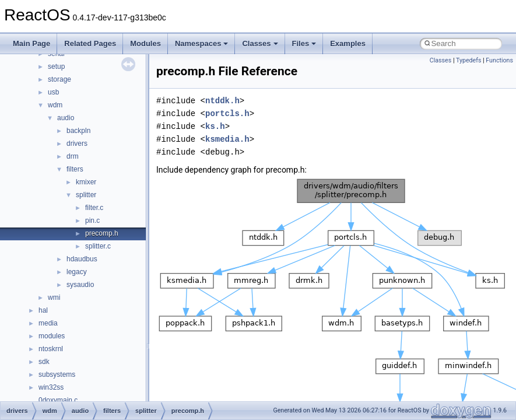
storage (59, 79)
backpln (78, 131)
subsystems (57, 374)
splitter (86, 195)
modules (52, 336)
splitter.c (98, 246)
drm (73, 156)
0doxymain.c (58, 400)
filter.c (94, 208)
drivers (77, 143)
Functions (499, 60)
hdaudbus (82, 259)
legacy (77, 272)
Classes (260, 43)
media (48, 323)
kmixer (86, 182)
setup (56, 66)
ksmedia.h (227, 139)
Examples (348, 43)
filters (75, 169)
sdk (44, 362)
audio (66, 118)
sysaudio (80, 285)
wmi (54, 297)
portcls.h (227, 113)
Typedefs (469, 60)
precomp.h (102, 233)
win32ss (51, 387)
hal (43, 310)
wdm (55, 105)
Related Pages (90, 43)
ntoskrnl (51, 349)
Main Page (31, 43)
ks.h (215, 126)
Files (304, 43)
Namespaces (202, 43)
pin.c (92, 220)
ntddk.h (222, 101)
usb (53, 92)
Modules (145, 43)
